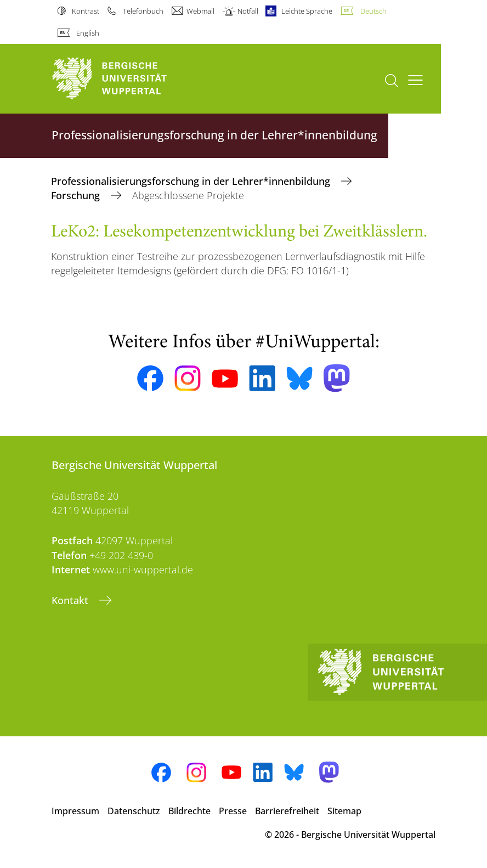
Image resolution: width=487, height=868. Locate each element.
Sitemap (344, 811)
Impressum (75, 811)
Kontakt (71, 600)
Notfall (248, 11)
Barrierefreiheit (287, 811)
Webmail (200, 11)
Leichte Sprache (307, 11)
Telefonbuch (143, 11)
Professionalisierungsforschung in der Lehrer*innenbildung (192, 181)
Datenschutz (134, 811)
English (88, 33)
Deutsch (373, 11)
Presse (233, 811)
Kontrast (86, 11)
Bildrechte (189, 811)
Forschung (77, 195)
